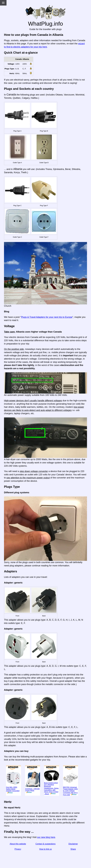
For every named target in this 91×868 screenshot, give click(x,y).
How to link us (46, 849)
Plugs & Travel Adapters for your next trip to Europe (47, 317)
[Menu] (3, 3)
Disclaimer (73, 844)
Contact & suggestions (45, 844)
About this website (18, 844)
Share (73, 849)
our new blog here (46, 837)
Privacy (18, 849)
